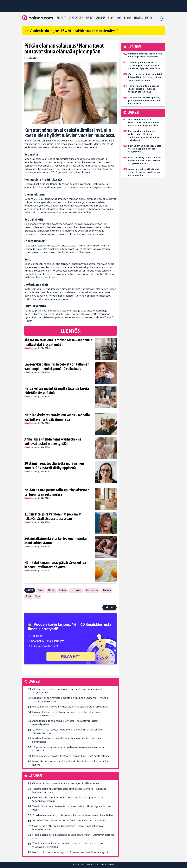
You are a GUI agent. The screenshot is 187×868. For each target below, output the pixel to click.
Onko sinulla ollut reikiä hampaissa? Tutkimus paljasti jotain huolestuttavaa (67, 828)
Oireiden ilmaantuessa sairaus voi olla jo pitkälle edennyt (66, 783)
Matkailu (150, 18)
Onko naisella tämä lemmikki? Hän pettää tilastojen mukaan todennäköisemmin (68, 799)
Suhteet (61, 18)
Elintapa (62, 590)
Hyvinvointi (76, 590)
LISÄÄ (161, 18)
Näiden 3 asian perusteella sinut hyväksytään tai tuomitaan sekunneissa (57, 492)
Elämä (41, 590)
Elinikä (51, 590)
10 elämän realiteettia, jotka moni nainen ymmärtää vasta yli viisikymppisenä (54, 466)
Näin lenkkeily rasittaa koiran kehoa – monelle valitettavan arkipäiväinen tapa (57, 417)
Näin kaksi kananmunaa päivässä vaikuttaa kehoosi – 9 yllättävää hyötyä (55, 565)
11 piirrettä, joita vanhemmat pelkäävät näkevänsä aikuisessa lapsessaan (53, 516)
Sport (90, 18)
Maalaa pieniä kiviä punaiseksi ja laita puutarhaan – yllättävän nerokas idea (73, 836)
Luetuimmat (35, 776)
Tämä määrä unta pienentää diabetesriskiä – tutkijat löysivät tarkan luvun (71, 808)
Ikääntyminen (92, 590)
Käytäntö (107, 590)
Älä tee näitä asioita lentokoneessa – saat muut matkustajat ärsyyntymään (58, 342)
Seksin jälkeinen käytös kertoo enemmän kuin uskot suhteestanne (57, 541)
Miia (26, 58)
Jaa (109, 607)
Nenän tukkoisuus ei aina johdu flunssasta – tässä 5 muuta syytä (70, 852)
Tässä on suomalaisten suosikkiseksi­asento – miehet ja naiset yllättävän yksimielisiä (68, 845)
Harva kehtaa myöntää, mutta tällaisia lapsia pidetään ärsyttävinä (57, 391)
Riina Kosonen (31, 348)
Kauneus (100, 18)
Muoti (111, 18)
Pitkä (28, 596)
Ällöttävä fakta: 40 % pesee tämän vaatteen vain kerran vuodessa (71, 821)
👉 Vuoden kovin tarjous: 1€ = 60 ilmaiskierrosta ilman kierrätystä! (72, 31)
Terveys (138, 18)
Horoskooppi (76, 18)
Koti (119, 18)
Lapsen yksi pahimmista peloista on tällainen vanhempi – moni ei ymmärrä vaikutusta (57, 366)
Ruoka (128, 18)
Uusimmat (34, 682)
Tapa (37, 596)
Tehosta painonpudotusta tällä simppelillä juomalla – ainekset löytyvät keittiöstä (69, 790)
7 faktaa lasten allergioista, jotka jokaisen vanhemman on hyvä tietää (72, 815)
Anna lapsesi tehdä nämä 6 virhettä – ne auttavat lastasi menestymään (53, 441)
